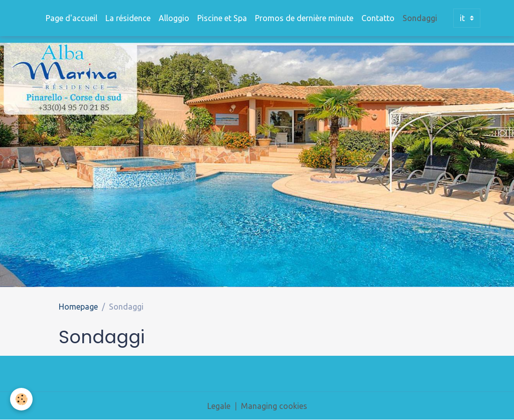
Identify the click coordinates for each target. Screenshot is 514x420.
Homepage (78, 307)
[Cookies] (21, 399)
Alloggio (174, 18)
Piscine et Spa (222, 18)
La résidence (128, 18)
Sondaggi (420, 18)
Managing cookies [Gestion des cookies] (274, 406)
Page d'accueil (72, 18)
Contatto (378, 18)
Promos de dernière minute (304, 18)
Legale (219, 406)
